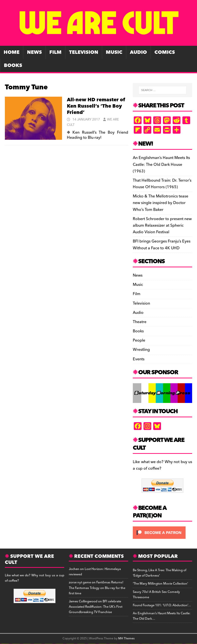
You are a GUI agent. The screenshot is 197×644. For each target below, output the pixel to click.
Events (139, 359)
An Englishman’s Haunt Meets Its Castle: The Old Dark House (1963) (161, 164)
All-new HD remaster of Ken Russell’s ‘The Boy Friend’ (96, 106)
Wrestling (141, 350)
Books (13, 65)
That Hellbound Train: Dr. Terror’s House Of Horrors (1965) (162, 184)
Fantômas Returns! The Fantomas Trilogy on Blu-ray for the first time (97, 588)
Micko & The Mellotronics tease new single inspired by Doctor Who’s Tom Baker (161, 203)
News (34, 52)
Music (114, 52)
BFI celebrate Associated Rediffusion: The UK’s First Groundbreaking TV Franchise (96, 607)
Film (55, 52)
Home (12, 52)
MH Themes (126, 639)
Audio (138, 52)
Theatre (140, 322)
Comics (165, 52)
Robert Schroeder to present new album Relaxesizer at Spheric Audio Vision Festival (162, 225)
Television (84, 52)
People (139, 340)
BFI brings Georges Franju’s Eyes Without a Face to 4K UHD (162, 245)
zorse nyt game (80, 582)
